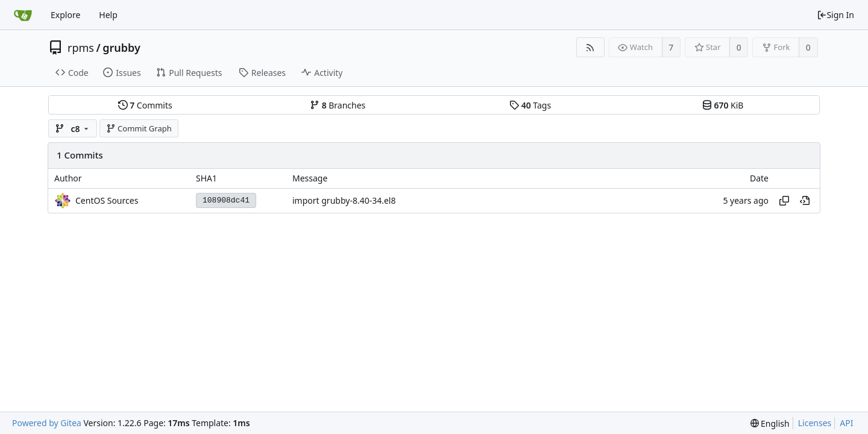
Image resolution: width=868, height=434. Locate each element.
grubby (121, 48)
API (846, 423)
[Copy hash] (784, 201)
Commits (145, 105)
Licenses (815, 423)
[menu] (770, 423)
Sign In (835, 15)
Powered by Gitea (47, 423)
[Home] (23, 15)
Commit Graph (139, 128)
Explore (65, 15)
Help (108, 15)
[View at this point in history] (805, 201)
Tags (530, 105)
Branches (338, 105)
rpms (81, 48)
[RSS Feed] (590, 47)
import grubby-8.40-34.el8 (344, 200)
